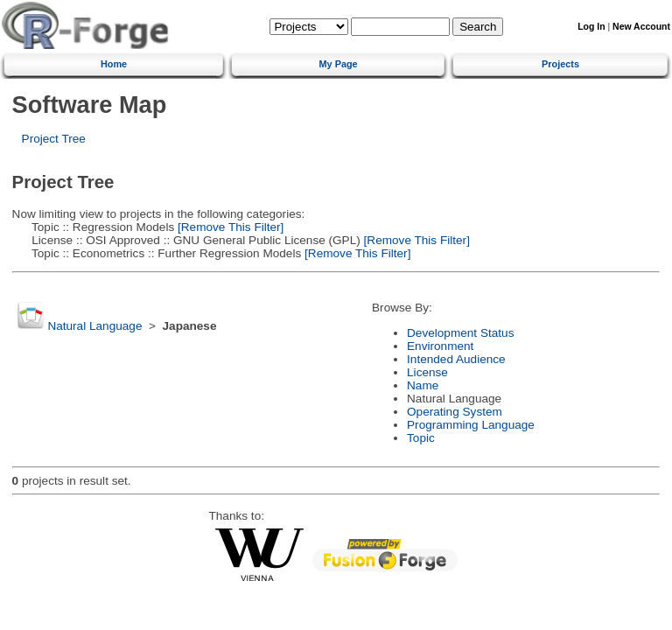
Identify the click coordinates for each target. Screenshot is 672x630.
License (427, 372)
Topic (421, 438)
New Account (641, 27)
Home (114, 64)
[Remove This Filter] (229, 227)
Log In (591, 27)
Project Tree (54, 139)
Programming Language (471, 425)
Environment (440, 346)
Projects (560, 64)
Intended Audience (456, 359)
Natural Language (94, 326)
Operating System (455, 412)
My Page (339, 64)
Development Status (460, 333)
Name (423, 385)
